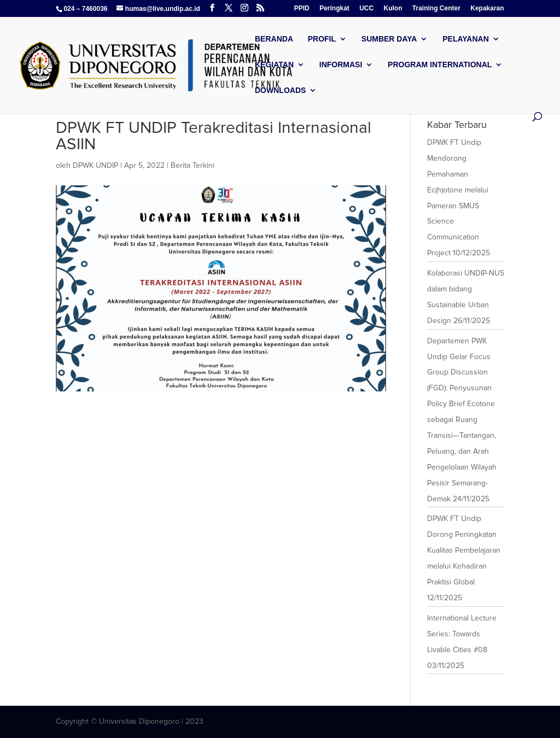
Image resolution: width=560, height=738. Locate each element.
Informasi (341, 65)
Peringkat (334, 8)
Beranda (274, 39)
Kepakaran (487, 8)
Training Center (436, 8)
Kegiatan (274, 65)
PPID (302, 8)
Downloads (280, 90)
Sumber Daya (389, 39)
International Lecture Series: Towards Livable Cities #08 (462, 634)
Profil (322, 39)
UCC (366, 8)
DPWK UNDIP (95, 165)
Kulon (393, 8)
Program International (440, 65)
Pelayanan (466, 39)
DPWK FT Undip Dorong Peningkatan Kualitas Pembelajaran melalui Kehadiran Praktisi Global (464, 550)
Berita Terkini (192, 165)
